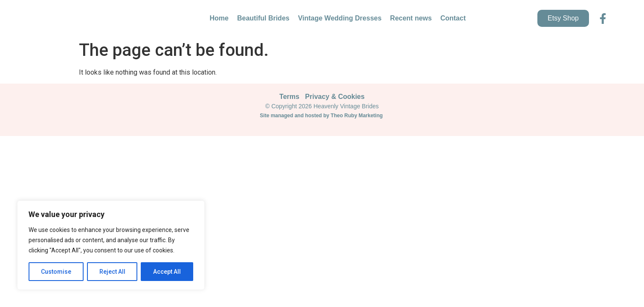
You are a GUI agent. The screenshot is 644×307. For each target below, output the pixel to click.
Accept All (167, 272)
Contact (453, 18)
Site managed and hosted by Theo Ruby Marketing (322, 116)
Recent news (411, 18)
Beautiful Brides (263, 18)
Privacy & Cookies (335, 97)
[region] (111, 245)
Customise (56, 272)
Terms (289, 97)
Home (219, 18)
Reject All (112, 272)
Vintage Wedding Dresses (340, 18)
